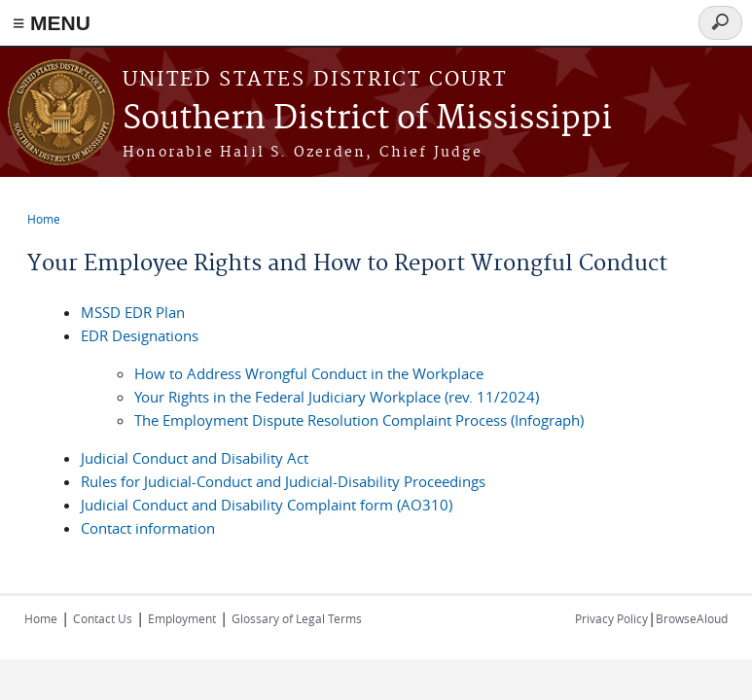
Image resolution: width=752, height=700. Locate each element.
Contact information (148, 528)
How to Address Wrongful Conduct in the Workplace (309, 373)
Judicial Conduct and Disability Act (195, 458)
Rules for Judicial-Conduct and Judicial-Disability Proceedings (283, 481)
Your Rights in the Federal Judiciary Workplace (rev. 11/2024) (337, 397)
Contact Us (103, 618)
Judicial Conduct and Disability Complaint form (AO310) (267, 505)
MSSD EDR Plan (133, 312)
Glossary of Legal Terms (297, 618)
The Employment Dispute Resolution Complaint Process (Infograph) (359, 420)
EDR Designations (140, 335)
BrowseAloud (692, 618)
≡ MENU (52, 23)
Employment (182, 618)
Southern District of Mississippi (367, 119)
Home (44, 219)
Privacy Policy (611, 618)
